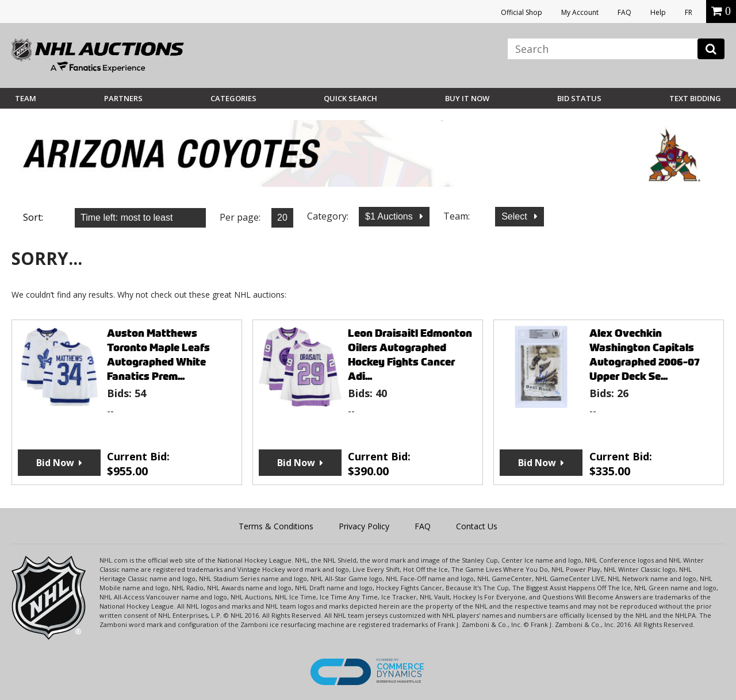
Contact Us (477, 526)
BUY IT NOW (467, 98)
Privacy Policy (364, 526)
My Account (580, 12)
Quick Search (350, 98)
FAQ (624, 12)
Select (515, 216)
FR (689, 12)
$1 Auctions (390, 216)
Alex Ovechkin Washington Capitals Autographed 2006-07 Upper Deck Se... (645, 355)
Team (26, 98)
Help (658, 12)
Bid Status (579, 98)
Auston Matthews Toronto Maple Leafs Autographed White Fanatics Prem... (158, 355)
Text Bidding (695, 98)
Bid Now (55, 463)
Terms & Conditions (276, 526)
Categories (233, 98)
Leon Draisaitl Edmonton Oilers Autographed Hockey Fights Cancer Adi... (410, 355)
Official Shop (522, 12)
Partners (123, 98)
